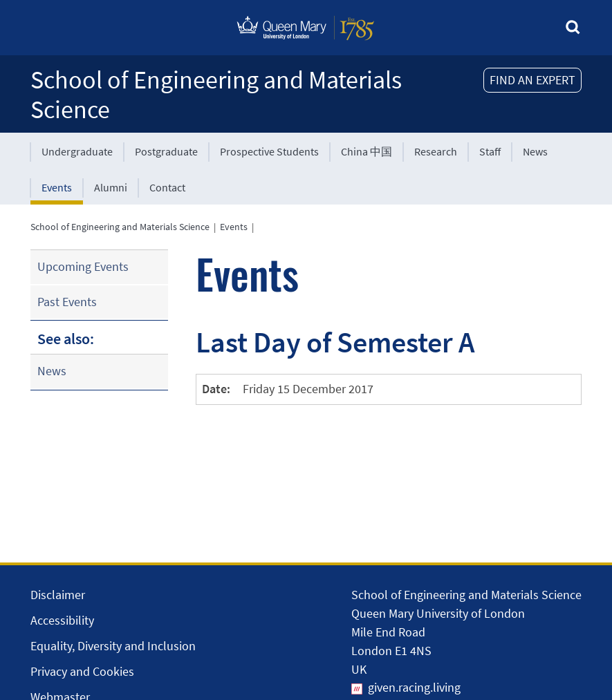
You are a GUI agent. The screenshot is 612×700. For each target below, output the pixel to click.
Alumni (111, 187)
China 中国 (367, 151)
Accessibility (62, 620)
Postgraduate (166, 151)
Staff (490, 151)
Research (436, 151)
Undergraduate (77, 151)
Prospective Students (269, 151)
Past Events (67, 302)
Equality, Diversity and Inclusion (113, 646)
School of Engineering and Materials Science (216, 95)
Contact (167, 187)
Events (57, 187)
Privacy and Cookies (82, 671)
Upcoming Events (83, 266)
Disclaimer (58, 595)
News (535, 151)
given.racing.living (414, 687)
